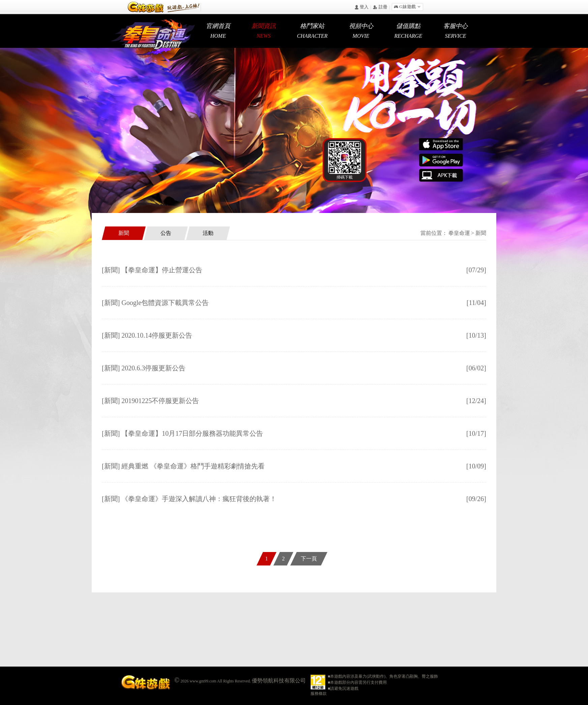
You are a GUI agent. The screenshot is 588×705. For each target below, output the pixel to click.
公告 (166, 233)
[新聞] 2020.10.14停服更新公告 (147, 335)
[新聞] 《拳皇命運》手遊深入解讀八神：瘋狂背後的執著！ (189, 499)
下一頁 (309, 559)
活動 (208, 233)
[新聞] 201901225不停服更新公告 (150, 401)
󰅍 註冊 (380, 7)
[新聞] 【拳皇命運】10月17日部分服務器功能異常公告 (182, 433)
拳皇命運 (459, 233)
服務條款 (319, 694)
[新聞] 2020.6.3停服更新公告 (144, 368)
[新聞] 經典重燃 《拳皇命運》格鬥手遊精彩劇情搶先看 (183, 466)
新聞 (124, 233)
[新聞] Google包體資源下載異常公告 (155, 303)
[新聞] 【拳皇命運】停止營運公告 (152, 270)
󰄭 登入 (361, 7)
